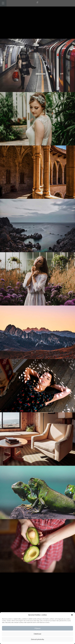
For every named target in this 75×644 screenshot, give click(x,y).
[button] (72, 615)
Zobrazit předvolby (38, 639)
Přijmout (37, 628)
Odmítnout (37, 634)
